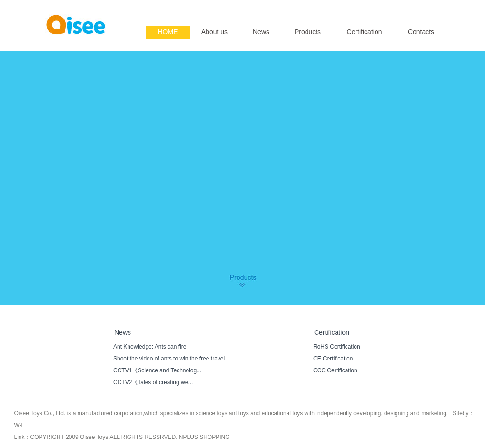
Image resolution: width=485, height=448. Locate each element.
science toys (211, 413)
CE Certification (333, 359)
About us (214, 32)
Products (308, 32)
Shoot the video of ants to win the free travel (169, 359)
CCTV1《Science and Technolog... (157, 370)
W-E (20, 425)
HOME (168, 32)
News (261, 32)
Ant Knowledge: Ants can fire (150, 347)
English (411, 8)
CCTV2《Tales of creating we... (153, 382)
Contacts (421, 32)
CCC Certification (335, 370)
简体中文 (436, 8)
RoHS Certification (337, 347)
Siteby (460, 413)
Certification (365, 32)
